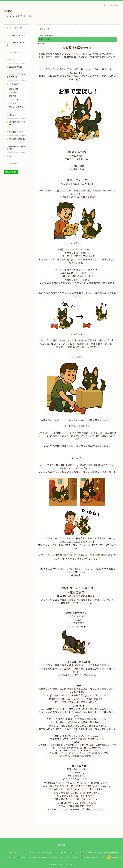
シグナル (13, 103)
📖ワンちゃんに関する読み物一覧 (16, 76)
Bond (8, 11)
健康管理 (13, 96)
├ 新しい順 (13, 84)
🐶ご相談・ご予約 (15, 132)
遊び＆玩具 (41, 43)
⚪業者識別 (13, 163)
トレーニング (14, 100)
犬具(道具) (13, 92)
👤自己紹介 (13, 115)
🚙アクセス (13, 156)
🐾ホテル (12, 60)
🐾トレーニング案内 (16, 35)
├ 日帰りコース (15, 52)
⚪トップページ (14, 28)
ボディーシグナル (16, 107)
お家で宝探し (45, 39)
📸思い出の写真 (14, 67)
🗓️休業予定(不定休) (16, 139)
